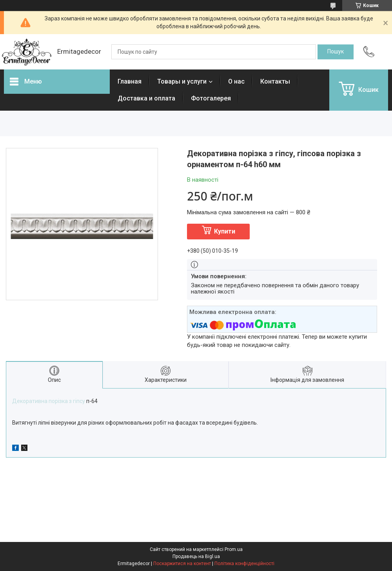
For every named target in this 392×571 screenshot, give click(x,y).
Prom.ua (234, 549)
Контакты (275, 81)
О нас (236, 81)
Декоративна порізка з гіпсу (49, 401)
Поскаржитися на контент (182, 564)
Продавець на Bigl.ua (196, 556)
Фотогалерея (211, 98)
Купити (225, 231)
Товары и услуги (182, 81)
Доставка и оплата (146, 98)
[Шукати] (336, 52)
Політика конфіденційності (244, 564)
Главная (130, 81)
